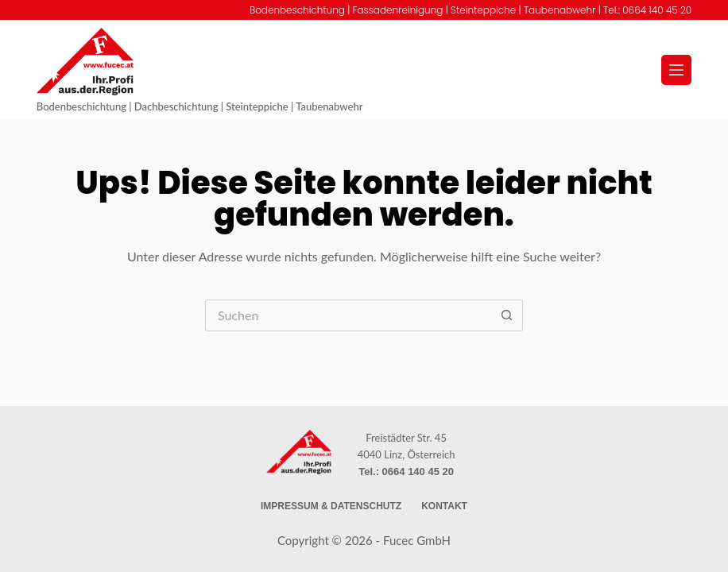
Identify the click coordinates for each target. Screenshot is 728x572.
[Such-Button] (507, 315)
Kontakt (444, 506)
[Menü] (676, 70)
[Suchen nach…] (348, 315)
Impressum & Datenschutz (331, 506)
